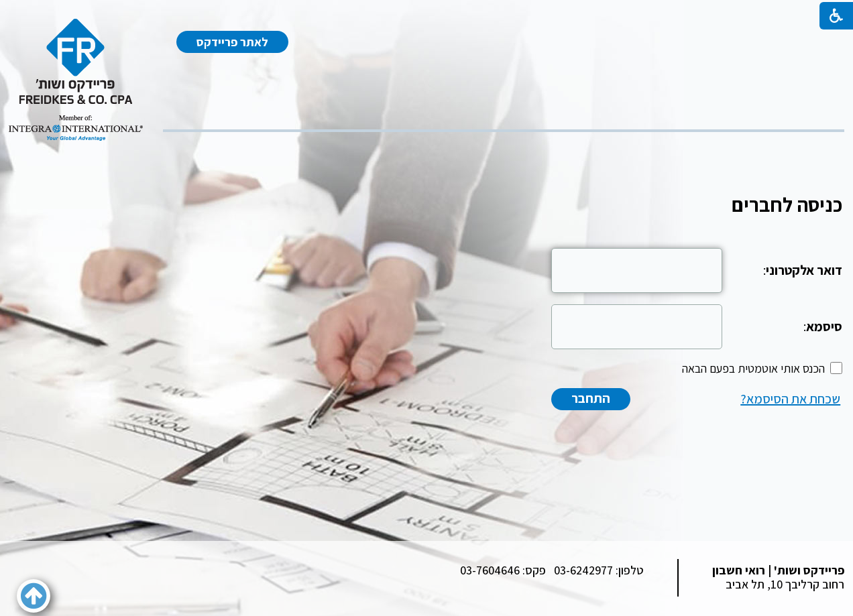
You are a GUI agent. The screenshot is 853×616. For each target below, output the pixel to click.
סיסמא (824, 326)
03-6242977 (583, 570)
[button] (34, 596)
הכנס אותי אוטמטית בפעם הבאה (753, 368)
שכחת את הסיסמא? (790, 399)
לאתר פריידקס (232, 42)
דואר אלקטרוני (804, 270)
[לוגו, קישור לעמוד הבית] (76, 80)
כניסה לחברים (787, 204)
